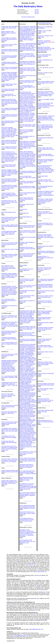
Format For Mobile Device (28, 17)
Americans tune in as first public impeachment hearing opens (28, 345)
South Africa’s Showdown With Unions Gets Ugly (45, 411)
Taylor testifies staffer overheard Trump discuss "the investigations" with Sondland (28, 359)
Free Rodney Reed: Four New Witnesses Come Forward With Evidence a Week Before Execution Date (9, 187)
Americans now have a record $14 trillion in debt (27, 36)
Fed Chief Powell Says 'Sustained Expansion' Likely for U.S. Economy (28, 93)
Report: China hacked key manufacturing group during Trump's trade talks (27, 153)
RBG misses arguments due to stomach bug (8, 220)
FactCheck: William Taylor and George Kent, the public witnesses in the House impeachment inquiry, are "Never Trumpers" (28, 445)
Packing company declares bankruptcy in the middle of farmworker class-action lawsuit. (46, 236)
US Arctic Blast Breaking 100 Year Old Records (45, 187)
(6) (51, 68)
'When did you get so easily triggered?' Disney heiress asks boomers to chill (28, 147)
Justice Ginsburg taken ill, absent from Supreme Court (10, 218)
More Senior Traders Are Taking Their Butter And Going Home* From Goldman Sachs (9, 256)
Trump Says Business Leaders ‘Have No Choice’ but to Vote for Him (28, 188)
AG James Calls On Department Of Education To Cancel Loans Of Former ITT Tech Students (10, 460)
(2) (41, 68)
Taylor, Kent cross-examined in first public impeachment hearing (27, 398)
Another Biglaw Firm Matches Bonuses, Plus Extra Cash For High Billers (9, 39)
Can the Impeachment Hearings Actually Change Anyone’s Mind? (28, 426)
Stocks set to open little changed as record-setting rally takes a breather (10, 244)
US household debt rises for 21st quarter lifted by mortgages (27, 38)
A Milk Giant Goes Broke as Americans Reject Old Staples (9, 338)
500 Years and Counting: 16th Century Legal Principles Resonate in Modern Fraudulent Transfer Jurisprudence (46, 105)
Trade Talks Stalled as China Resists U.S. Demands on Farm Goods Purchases (27, 163)
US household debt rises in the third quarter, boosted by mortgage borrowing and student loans (28, 32)
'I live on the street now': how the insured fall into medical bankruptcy (10, 355)
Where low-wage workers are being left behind (27, 137)
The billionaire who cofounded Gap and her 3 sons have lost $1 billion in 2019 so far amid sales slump (10, 430)
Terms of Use (32, 565)
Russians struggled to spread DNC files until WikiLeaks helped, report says (10, 171)
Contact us (47, 73)
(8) (38, 69)
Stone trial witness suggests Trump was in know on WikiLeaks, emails (10, 174)
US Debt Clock (23, 209)
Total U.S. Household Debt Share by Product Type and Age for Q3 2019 (28, 45)
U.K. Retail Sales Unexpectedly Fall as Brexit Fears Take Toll (46, 280)
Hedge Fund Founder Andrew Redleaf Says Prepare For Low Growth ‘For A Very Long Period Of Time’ (28, 70)
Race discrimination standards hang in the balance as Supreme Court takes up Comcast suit (10, 180)
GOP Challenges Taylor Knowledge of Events (27, 362)
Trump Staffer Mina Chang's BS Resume (28, 488)
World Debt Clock (24, 213)
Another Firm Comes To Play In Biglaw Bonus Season (9, 45)
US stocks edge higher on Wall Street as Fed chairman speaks (28, 125)
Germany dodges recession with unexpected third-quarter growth (46, 384)
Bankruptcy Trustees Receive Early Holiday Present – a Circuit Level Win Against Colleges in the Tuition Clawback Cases (46, 94)
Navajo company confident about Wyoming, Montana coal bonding (10, 471)
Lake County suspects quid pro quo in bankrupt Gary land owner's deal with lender (27, 255)
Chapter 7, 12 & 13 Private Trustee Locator (44, 31)
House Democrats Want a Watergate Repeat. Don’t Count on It (28, 410)
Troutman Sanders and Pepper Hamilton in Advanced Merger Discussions (9, 74)
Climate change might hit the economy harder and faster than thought (46, 149)
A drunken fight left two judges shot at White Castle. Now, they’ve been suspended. (9, 233)
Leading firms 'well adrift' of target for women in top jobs (45, 302)
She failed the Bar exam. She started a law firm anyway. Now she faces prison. (9, 202)
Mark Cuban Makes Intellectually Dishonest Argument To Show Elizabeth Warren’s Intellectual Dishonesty (28, 495)
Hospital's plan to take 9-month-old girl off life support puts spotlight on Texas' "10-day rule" (10, 384)
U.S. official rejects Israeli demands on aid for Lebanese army (45, 347)
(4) (45, 68)
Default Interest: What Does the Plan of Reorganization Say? (28, 226)
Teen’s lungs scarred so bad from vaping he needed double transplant (10, 407)
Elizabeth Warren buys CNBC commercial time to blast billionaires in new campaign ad (28, 334)
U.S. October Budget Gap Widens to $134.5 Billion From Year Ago (27, 87)
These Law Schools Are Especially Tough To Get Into (9, 95)
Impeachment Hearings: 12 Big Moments (28, 352)
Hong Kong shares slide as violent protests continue (44, 318)
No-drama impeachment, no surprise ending (28, 407)
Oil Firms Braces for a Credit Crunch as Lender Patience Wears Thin (27, 280)
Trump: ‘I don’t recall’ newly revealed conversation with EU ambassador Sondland (28, 373)
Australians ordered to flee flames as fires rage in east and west (46, 181)
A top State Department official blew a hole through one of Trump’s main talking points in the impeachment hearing (28, 422)
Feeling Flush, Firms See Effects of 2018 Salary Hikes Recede (10, 27)
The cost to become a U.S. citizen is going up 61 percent (9, 153)
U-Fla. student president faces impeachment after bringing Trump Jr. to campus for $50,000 (28, 472)
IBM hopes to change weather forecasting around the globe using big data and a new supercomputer (45, 201)
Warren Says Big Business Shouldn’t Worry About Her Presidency (26, 199)
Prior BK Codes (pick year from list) (46, 49)
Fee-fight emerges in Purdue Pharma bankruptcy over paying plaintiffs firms (10, 288)
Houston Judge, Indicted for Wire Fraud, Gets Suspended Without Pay (10, 226)
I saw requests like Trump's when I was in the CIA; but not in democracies (28, 453)
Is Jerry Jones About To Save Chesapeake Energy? (27, 296)
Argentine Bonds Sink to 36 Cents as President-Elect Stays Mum (46, 422)
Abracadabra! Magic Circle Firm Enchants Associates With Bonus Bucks (10, 51)
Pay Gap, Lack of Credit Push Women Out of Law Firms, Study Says (10, 103)
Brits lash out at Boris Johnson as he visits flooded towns (45, 296)
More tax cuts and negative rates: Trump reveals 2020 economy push (26, 131)
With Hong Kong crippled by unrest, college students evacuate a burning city (45, 312)
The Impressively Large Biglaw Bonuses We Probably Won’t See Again (9, 57)
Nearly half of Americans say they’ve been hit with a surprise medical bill (27, 513)
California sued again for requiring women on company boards (45, 213)
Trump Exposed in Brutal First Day (27, 350)
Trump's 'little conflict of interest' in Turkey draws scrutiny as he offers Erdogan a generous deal (28, 460)
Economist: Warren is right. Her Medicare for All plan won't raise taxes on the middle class (28, 328)
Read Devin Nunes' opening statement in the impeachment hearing (28, 434)
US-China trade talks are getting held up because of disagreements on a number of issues (28, 159)
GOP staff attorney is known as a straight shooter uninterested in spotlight (10, 116)
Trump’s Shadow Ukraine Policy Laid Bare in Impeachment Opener (28, 365)
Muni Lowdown (23, 265)
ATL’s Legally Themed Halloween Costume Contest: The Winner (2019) (10, 110)
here (38, 575)
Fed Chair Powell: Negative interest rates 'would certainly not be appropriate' (27, 120)
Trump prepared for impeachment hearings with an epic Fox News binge (27, 405)
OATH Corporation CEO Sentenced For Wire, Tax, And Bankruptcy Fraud (27, 541)
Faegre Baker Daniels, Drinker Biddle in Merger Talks (9, 85)
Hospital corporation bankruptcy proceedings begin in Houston (9, 361)
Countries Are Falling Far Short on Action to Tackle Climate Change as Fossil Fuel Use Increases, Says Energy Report (46, 193)
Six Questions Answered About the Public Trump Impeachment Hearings (28, 348)
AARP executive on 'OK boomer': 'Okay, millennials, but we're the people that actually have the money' (28, 143)
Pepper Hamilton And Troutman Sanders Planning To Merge (10, 76)
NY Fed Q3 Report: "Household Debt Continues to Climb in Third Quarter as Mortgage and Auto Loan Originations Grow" (28, 29)
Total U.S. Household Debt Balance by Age (27, 47)
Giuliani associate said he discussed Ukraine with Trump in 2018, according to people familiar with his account (28, 413)
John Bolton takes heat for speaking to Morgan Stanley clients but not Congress (27, 466)
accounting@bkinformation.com (21, 636)
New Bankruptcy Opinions (44, 23)
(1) (38, 68)
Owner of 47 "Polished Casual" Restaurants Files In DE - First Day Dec (9, 317)
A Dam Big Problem (43, 176)
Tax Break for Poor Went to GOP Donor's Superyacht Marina (28, 182)
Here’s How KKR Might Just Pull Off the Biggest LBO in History (46, 82)
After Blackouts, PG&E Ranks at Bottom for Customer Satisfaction (46, 252)
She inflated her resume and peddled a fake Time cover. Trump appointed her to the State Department (28, 486)
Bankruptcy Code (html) (44, 47)
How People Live (26, 217)
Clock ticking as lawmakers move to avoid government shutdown (28, 172)
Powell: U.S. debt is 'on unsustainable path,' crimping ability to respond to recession (27, 113)
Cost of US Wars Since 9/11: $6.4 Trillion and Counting (28, 177)
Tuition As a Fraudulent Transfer (46, 99)
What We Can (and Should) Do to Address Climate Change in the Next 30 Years (46, 161)
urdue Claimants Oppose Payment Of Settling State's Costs (9, 294)
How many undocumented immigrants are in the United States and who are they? (10, 158)
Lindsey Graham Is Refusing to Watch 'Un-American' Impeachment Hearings (27, 418)
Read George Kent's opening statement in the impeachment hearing (27, 396)
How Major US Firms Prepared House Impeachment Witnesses (28, 340)
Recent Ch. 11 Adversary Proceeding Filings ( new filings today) (46, 42)
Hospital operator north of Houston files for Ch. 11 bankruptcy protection (8, 364)
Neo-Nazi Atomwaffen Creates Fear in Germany (45, 389)
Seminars (40, 73)
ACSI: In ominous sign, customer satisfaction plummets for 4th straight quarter (10, 423)
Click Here (37, 10)
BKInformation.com (42, 572)
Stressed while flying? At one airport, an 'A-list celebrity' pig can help (45, 225)
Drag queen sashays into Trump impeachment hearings (27, 436)
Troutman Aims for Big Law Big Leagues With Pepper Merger (9, 79)
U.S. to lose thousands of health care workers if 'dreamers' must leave (10, 377)
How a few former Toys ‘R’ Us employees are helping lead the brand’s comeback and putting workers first (9, 448)
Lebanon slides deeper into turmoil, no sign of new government (45, 340)
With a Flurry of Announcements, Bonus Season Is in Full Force (10, 68)
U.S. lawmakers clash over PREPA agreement (26, 270)
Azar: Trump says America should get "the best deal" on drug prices (9, 301)
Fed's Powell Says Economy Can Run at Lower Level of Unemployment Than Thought (28, 102)
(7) (53, 68)
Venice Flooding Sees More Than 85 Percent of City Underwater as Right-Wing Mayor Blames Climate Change (46, 168)
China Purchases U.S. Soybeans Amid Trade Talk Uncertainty (28, 166)
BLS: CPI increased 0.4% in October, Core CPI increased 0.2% (27, 55)
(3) (44, 68)
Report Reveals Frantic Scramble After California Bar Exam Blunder (10, 122)
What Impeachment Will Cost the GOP (27, 432)
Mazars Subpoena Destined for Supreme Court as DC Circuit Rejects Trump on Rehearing (9, 142)
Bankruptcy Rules (42, 51)
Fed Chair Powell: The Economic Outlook (27, 95)
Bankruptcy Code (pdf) (43, 48)
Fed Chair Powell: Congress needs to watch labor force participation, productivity (27, 106)
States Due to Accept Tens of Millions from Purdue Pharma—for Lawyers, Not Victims (9, 291)
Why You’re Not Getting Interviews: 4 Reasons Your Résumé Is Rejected (8, 395)
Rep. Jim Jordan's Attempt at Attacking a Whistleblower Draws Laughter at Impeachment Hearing (28, 440)
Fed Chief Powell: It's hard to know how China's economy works (27, 117)
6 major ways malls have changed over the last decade (9, 442)
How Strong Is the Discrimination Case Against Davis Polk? (10, 90)
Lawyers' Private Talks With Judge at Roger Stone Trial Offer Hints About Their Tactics (10, 135)
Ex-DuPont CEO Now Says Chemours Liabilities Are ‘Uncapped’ (45, 269)
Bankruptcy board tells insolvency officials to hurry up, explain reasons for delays (45, 400)
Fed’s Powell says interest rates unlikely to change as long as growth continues (28, 99)
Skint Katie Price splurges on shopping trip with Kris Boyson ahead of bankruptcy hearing (45, 286)
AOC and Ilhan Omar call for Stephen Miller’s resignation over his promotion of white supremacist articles (28, 321)
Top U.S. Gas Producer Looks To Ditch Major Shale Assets (28, 286)
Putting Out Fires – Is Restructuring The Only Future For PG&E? (45, 258)
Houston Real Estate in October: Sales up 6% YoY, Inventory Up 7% (28, 232)
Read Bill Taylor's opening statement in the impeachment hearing (27, 356)
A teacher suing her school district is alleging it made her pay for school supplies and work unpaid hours (10, 195)
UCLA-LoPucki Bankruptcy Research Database (44, 55)
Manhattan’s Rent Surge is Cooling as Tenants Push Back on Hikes (27, 249)
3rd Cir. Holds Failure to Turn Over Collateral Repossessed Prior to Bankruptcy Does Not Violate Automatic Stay (45, 127)
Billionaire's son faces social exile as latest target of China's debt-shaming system (45, 363)
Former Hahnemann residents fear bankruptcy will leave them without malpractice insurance (27, 507)
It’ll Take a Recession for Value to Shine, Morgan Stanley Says (28, 81)
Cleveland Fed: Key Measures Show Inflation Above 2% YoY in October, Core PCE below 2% (28, 63)
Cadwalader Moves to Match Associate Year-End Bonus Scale (10, 63)
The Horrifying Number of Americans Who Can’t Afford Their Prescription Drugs (27, 520)
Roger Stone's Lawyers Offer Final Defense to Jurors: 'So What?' (9, 131)
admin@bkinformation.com (36, 629)
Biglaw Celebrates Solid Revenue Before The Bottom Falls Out (9, 33)
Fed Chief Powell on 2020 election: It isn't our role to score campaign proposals (28, 109)
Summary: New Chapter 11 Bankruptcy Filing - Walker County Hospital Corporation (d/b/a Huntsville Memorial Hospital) (9, 370)
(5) (48, 68)
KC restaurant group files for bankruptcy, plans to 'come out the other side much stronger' (10, 325)
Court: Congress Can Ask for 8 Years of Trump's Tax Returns (9, 147)
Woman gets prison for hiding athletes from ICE (9, 160)
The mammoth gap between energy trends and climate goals (46, 155)
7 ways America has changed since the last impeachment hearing (27, 429)
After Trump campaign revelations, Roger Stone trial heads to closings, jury (9, 129)
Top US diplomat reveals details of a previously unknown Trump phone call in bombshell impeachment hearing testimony (28, 377)
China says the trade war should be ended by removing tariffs (28, 156)
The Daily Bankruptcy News (28, 6)
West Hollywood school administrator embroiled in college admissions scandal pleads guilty (8, 268)
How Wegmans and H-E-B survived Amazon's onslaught (9, 437)
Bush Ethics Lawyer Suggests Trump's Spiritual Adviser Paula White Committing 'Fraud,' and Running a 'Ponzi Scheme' (9, 275)
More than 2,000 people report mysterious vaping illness (9, 412)
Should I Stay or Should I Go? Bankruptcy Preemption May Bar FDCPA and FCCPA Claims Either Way (10, 483)
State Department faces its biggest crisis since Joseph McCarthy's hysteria (26, 479)
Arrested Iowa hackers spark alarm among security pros (9, 166)
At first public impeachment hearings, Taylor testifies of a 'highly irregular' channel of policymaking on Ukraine (27, 369)
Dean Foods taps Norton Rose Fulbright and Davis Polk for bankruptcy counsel (9, 333)
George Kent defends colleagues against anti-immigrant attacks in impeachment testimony (26, 383)
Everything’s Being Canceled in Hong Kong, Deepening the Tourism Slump (46, 329)
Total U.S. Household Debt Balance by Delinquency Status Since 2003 (28, 49)
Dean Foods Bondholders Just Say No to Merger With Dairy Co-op (10, 344)
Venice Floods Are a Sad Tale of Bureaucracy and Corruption (46, 172)
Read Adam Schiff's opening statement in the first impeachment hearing (28, 401)
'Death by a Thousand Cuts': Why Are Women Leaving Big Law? (9, 101)
